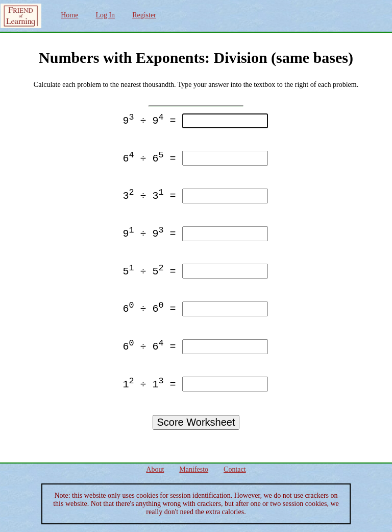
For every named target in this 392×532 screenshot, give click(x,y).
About (155, 469)
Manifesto (194, 469)
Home (69, 15)
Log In (105, 15)
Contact (235, 469)
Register (144, 15)
